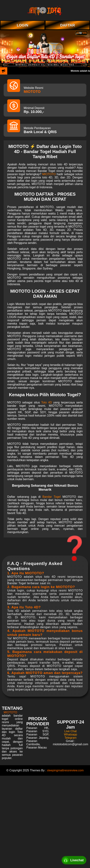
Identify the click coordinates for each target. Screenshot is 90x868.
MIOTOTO (32, 92)
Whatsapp (71, 734)
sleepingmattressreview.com (65, 770)
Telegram (71, 738)
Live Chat (71, 731)
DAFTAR (67, 25)
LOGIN (22, 25)
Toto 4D (47, 402)
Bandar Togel (52, 497)
